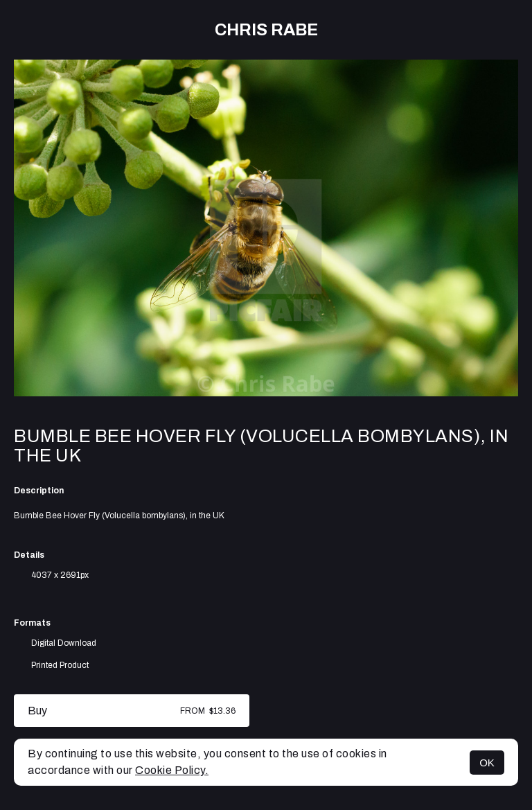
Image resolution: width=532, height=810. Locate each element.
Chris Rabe (266, 30)
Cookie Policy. (172, 770)
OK (487, 763)
